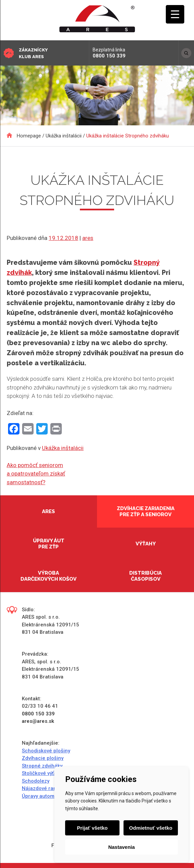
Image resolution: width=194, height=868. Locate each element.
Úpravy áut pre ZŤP (49, 544)
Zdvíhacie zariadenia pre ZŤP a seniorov (146, 511)
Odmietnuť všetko (151, 828)
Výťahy (146, 544)
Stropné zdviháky (42, 766)
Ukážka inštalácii (63, 448)
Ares (48, 511)
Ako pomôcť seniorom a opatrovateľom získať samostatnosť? (36, 474)
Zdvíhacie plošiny (43, 758)
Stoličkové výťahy (42, 773)
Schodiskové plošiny (46, 751)
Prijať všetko (92, 828)
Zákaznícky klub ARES (33, 53)
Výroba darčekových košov (48, 576)
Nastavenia (121, 847)
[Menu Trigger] (175, 14)
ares (88, 238)
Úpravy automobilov (45, 796)
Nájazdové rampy (42, 788)
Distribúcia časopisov (145, 576)
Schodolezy (36, 781)
